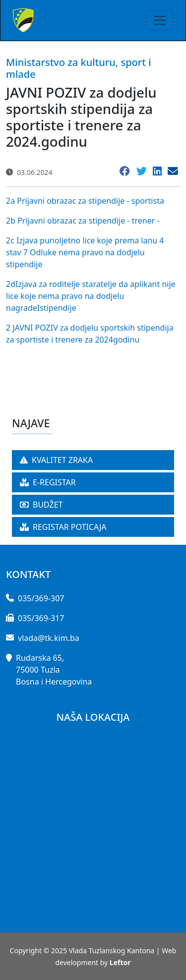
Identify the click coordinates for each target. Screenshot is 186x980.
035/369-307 (41, 598)
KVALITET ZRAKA (56, 460)
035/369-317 (41, 618)
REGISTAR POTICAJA (63, 527)
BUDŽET (41, 505)
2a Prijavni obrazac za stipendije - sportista (85, 201)
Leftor (120, 962)
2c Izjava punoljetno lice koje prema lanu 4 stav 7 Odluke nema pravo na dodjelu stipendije (85, 252)
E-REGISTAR (48, 482)
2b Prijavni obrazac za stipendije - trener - (83, 221)
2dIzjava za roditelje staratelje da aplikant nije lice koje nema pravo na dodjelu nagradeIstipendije (91, 296)
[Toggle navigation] (160, 20)
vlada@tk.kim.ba (49, 638)
